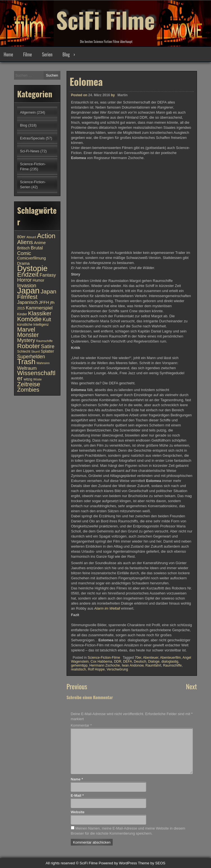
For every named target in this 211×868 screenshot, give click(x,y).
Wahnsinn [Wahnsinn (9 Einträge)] (43, 363)
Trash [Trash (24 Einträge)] (26, 362)
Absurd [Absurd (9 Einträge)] (31, 237)
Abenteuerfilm (171, 658)
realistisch (79, 669)
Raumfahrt (153, 665)
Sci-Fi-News (30, 151)
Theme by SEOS (152, 863)
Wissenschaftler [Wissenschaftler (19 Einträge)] (36, 376)
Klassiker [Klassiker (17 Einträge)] (40, 313)
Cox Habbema (101, 662)
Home (8, 54)
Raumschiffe (172, 665)
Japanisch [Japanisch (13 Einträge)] (28, 302)
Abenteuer (151, 658)
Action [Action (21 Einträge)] (46, 236)
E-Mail (77, 795)
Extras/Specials (32, 138)
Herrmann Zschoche (105, 665)
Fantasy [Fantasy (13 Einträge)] (48, 275)
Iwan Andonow (132, 665)
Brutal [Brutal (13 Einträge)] (37, 248)
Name (77, 779)
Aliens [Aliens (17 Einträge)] (25, 242)
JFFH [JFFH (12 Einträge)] (44, 302)
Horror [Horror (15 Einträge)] (24, 280)
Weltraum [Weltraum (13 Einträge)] (27, 368)
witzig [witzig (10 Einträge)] (28, 379)
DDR (118, 662)
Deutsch (140, 662)
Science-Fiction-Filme (104, 658)
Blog (66, 54)
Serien (47, 54)
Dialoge (154, 662)
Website (78, 812)
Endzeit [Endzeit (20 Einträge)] (28, 274)
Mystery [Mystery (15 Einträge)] (26, 340)
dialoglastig (170, 662)
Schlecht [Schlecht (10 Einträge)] (24, 352)
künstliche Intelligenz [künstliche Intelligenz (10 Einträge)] (33, 325)
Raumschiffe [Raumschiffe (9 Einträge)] (45, 341)
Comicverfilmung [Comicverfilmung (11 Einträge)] (31, 258)
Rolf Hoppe (96, 669)
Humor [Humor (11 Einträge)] (38, 280)
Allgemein (28, 112)
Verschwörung (117, 669)
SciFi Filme (106, 20)
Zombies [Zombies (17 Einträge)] (28, 390)
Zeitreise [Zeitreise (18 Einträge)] (29, 384)
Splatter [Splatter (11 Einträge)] (47, 351)
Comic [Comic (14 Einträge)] (24, 253)
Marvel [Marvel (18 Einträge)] (26, 330)
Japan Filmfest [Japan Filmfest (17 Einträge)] (37, 294)
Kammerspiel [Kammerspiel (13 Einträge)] (39, 308)
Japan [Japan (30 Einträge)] (28, 291)
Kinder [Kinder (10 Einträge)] (22, 314)
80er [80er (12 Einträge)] (21, 237)
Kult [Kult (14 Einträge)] (47, 320)
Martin (122, 95)
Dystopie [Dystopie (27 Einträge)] (32, 268)
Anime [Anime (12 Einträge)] (40, 243)
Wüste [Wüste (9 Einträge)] (37, 379)
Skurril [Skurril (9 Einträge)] (35, 352)
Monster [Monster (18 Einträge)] (28, 335)
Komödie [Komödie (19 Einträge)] (29, 319)
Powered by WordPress (118, 863)
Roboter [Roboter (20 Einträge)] (29, 346)
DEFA (127, 662)
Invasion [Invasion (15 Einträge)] (27, 285)
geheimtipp (79, 665)
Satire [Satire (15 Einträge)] (48, 346)
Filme (27, 54)
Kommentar (81, 725)
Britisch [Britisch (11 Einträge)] (23, 248)
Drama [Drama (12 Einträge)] (23, 263)
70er (138, 658)
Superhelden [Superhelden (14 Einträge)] (31, 357)
